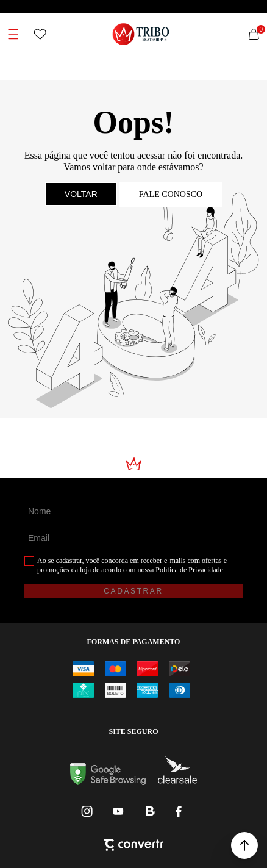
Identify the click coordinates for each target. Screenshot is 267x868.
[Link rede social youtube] (118, 811)
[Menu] (13, 34)
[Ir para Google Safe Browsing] (108, 782)
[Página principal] (141, 34)
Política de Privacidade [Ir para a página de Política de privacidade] (189, 570)
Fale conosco (171, 194)
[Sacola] (254, 34)
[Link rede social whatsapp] (149, 811)
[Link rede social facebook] (179, 811)
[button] (244, 845)
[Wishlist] (40, 34)
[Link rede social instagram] (88, 811)
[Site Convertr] (133, 846)
